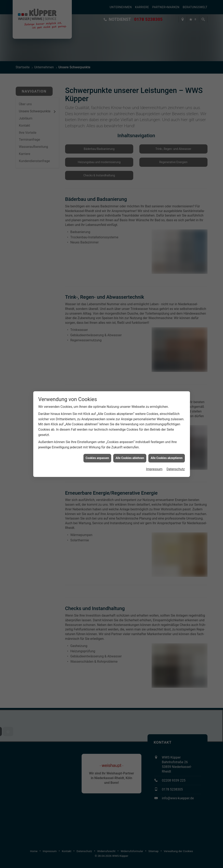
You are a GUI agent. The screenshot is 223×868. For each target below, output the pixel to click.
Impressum (154, 449)
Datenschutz (176, 449)
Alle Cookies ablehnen (130, 438)
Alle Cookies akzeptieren (166, 438)
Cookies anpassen (97, 438)
